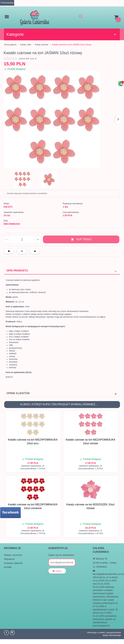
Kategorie (62, 34)
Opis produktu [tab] (17, 271)
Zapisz (57, 571)
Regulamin (9, 559)
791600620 (100, 567)
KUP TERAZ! (81, 240)
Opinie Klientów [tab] (18, 393)
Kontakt (8, 567)
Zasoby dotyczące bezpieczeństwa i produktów (27, 193)
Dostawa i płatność (14, 563)
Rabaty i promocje (13, 555)
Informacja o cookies (96, 633)
